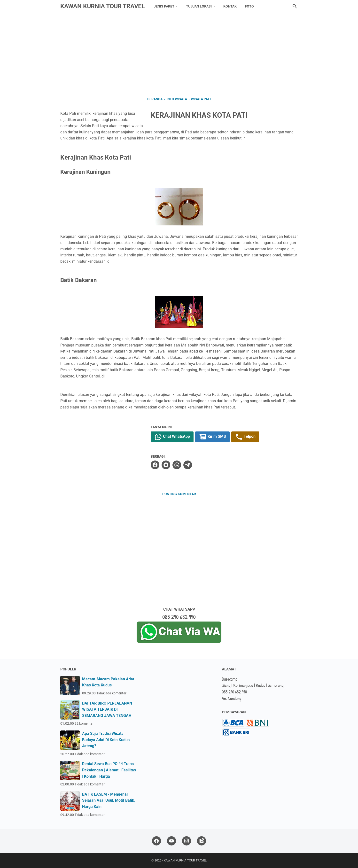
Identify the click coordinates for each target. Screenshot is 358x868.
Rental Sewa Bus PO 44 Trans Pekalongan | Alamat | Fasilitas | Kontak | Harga (109, 770)
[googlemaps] (202, 841)
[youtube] (171, 841)
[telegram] (188, 465)
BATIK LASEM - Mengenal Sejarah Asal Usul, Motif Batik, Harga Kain (109, 800)
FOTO (249, 6)
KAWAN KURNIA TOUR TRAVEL (103, 6)
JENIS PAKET (164, 6)
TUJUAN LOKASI (199, 6)
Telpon (245, 437)
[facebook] (155, 465)
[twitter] (166, 465)
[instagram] (187, 841)
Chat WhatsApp (172, 437)
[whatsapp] (177, 465)
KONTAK (230, 6)
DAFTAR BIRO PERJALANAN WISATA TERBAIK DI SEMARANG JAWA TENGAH (107, 709)
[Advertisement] (179, 54)
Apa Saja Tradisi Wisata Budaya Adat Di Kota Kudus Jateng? (106, 740)
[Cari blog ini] (295, 6)
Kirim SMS (212, 437)
